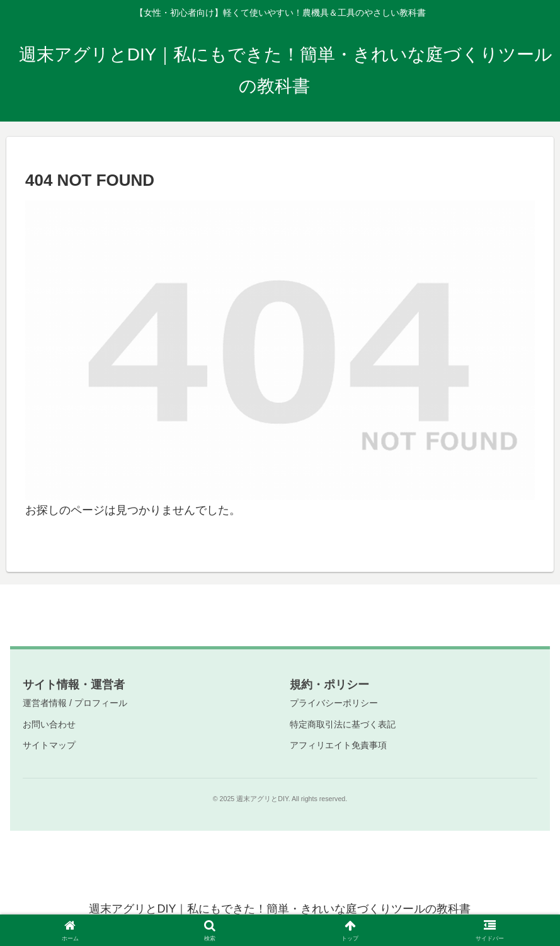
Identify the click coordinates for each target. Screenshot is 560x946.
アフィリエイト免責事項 (338, 745)
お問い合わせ (49, 724)
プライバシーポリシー (334, 703)
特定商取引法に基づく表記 (343, 724)
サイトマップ (49, 745)
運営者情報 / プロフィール (75, 703)
